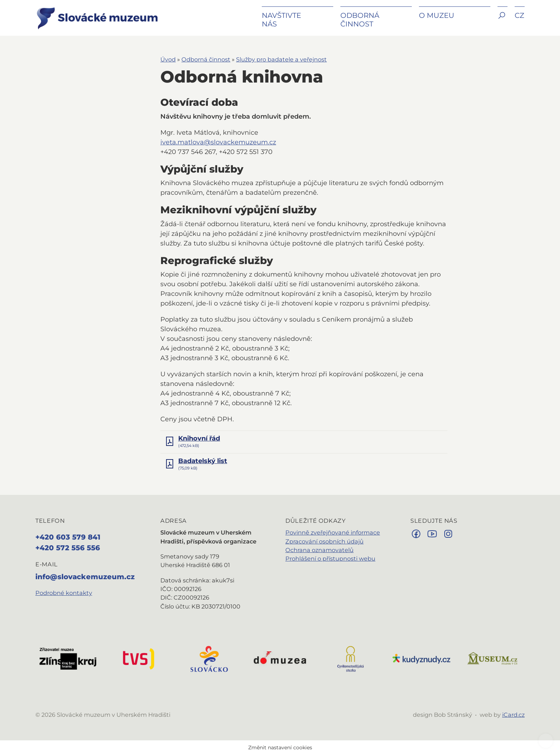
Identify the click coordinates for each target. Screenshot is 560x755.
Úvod (168, 59)
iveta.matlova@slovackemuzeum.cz (218, 142)
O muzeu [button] (437, 15)
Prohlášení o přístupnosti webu (330, 558)
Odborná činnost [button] (360, 20)
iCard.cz (513, 715)
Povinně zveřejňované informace (333, 532)
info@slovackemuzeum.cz (85, 577)
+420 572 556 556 (68, 548)
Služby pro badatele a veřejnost (281, 59)
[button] (502, 21)
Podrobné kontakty (64, 593)
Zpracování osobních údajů (324, 541)
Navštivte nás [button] (281, 20)
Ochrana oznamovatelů (319, 550)
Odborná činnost (206, 59)
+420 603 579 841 (68, 537)
